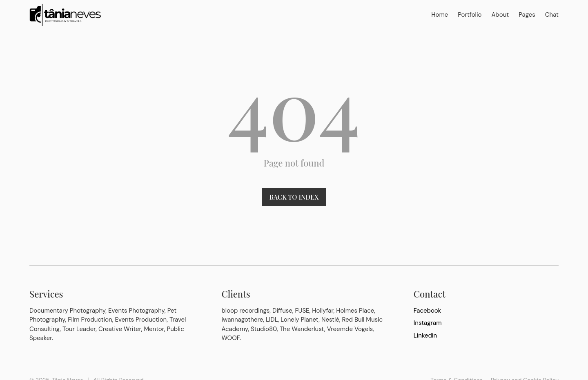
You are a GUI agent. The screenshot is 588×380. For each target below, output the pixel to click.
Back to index (294, 197)
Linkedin (425, 336)
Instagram (428, 323)
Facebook (428, 311)
